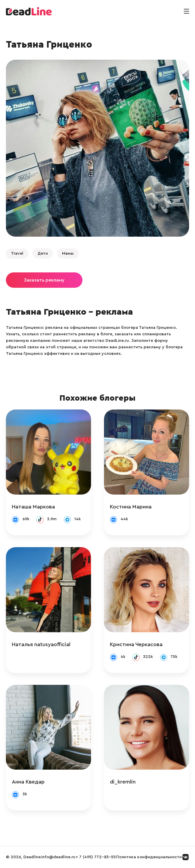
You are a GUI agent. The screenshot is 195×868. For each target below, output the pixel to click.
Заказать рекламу (44, 280)
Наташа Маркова (33, 507)
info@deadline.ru (58, 857)
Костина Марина (131, 507)
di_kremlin (123, 782)
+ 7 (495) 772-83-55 (96, 857)
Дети (43, 253)
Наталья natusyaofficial (41, 644)
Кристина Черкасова (136, 644)
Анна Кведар (28, 782)
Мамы (68, 253)
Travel (17, 253)
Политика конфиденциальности (149, 857)
